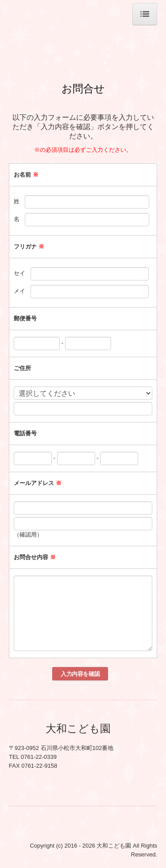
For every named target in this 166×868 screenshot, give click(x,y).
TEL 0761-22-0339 (33, 757)
